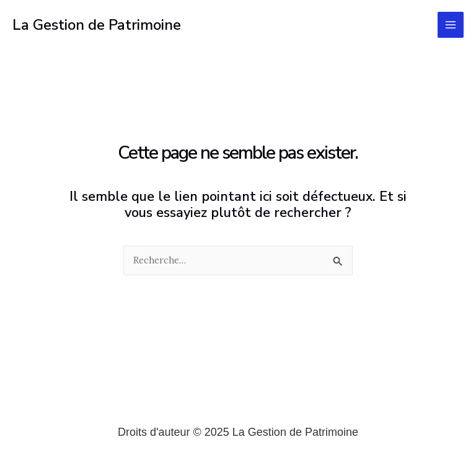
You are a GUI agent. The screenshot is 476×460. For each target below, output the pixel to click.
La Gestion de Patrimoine (97, 25)
